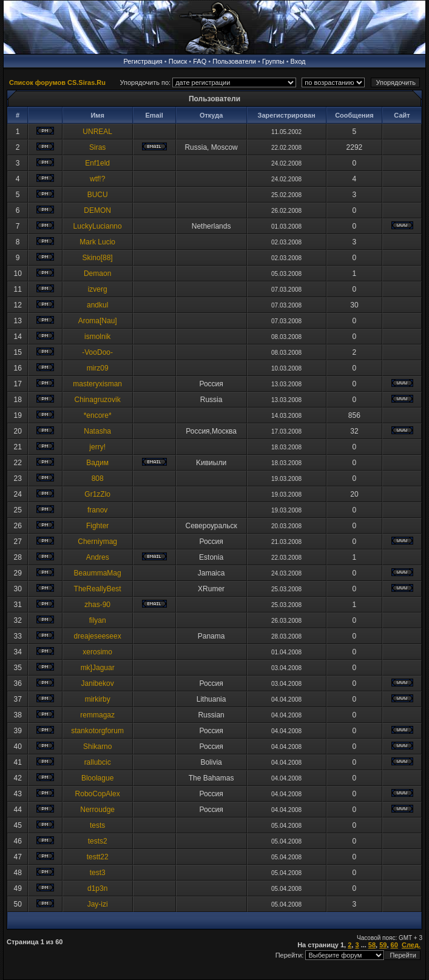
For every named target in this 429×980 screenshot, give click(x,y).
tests (97, 825)
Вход (298, 61)
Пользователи (234, 61)
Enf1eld (97, 163)
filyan (98, 620)
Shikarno (97, 747)
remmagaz (97, 715)
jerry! (97, 447)
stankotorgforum (97, 731)
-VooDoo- (97, 352)
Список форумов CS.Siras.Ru (57, 82)
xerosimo (97, 652)
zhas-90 (97, 605)
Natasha (97, 431)
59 (383, 945)
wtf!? (97, 179)
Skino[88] (98, 258)
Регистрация (143, 61)
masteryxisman (97, 384)
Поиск (178, 61)
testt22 (98, 857)
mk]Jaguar (98, 668)
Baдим (97, 463)
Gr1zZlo (97, 494)
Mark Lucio (97, 242)
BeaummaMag (98, 573)
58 (372, 945)
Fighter (97, 526)
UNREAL (97, 132)
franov (97, 510)
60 (394, 945)
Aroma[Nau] (98, 321)
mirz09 (98, 368)
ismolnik (97, 337)
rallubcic (98, 762)
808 (98, 478)
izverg (98, 289)
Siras (97, 147)
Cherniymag (97, 542)
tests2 (98, 841)
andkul (97, 305)
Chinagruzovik (98, 400)
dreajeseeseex (98, 636)
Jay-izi (98, 904)
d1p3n (97, 888)
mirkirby (98, 699)
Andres (98, 557)
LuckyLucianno (98, 226)
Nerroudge (97, 810)
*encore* (98, 415)
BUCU (98, 195)
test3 (98, 873)
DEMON (97, 210)
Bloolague (97, 778)
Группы (273, 61)
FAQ (200, 61)
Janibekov (98, 683)
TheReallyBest (98, 589)
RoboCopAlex (98, 794)
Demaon (97, 274)
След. (411, 945)
